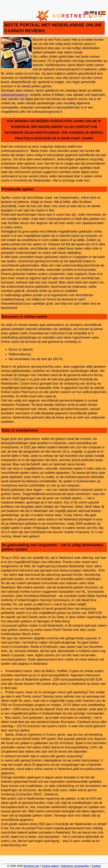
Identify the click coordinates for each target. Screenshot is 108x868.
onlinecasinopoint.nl (15, 95)
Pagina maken (50, 866)
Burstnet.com (32, 866)
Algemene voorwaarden (75, 866)
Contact (96, 866)
